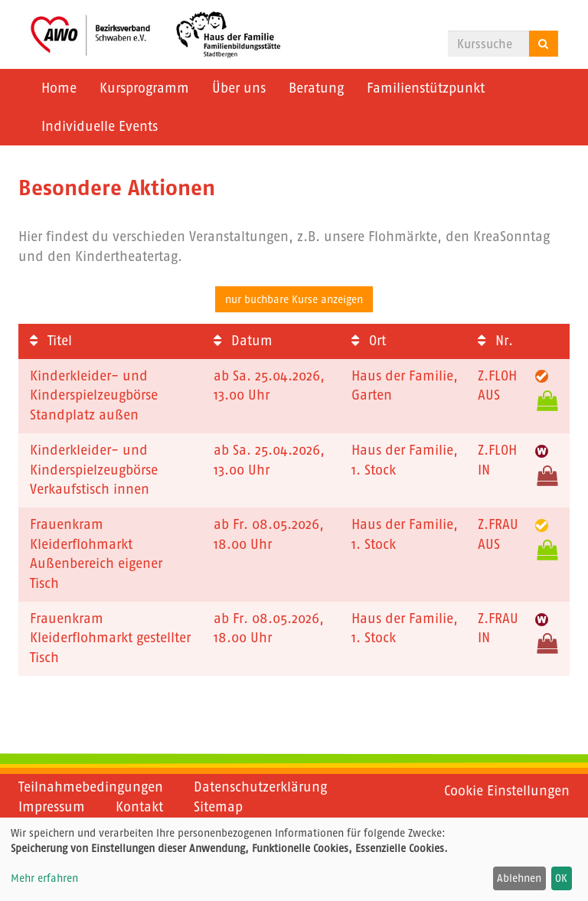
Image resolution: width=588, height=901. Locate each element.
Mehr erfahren (44, 878)
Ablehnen (519, 878)
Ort (369, 341)
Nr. (495, 341)
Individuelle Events (100, 126)
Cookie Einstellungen (507, 791)
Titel (51, 341)
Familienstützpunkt (426, 88)
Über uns (239, 88)
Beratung (316, 88)
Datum (243, 341)
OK (561, 878)
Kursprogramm (144, 88)
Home (59, 88)
